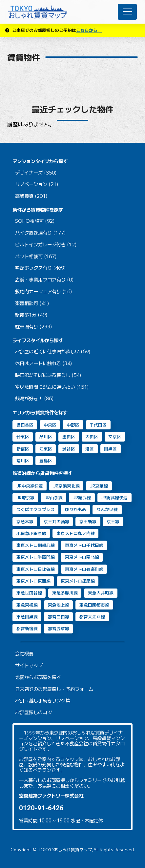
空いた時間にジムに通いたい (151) (52, 387)
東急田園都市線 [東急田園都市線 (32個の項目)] (94, 605)
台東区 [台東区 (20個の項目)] (23, 436)
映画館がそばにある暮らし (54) (48, 375)
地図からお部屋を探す (38, 677)
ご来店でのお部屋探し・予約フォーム (54, 689)
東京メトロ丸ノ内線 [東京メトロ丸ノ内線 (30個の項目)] (76, 533)
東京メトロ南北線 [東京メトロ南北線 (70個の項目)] (82, 557)
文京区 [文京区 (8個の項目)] (115, 436)
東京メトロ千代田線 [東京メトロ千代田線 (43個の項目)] (84, 545)
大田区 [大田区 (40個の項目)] (92, 436)
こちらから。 (89, 30)
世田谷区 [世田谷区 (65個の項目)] (25, 425)
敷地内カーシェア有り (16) (44, 291)
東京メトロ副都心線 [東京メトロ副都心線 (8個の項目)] (36, 545)
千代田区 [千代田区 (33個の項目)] (98, 425)
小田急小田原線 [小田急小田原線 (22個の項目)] (31, 533)
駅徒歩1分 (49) (31, 315)
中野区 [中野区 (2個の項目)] (73, 425)
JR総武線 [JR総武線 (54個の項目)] (82, 497)
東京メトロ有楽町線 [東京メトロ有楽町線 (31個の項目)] (84, 569)
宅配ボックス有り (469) (41, 268)
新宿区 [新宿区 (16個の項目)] (23, 449)
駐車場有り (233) (34, 327)
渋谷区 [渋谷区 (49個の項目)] (69, 449)
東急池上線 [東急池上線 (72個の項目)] (59, 605)
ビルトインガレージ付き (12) (46, 245)
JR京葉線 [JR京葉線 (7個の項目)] (99, 486)
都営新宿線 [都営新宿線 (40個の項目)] (27, 628)
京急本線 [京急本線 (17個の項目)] (25, 521)
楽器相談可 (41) (32, 303)
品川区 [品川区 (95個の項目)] (46, 436)
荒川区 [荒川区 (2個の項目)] (23, 460)
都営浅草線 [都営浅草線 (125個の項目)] (59, 628)
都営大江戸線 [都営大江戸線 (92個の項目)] (92, 617)
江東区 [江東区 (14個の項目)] (46, 449)
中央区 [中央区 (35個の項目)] (50, 425)
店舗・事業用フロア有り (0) (44, 280)
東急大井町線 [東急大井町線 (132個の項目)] (101, 593)
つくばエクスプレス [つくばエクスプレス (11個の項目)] (36, 509)
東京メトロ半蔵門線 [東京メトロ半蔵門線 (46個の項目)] (36, 557)
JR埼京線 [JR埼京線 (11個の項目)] (25, 497)
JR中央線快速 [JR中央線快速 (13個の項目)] (30, 486)
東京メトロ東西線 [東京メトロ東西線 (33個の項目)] (33, 581)
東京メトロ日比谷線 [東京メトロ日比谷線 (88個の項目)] (36, 569)
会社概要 (24, 654)
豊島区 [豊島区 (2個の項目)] (46, 460)
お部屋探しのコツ (33, 712)
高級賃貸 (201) (31, 196)
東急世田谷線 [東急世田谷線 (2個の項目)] (29, 593)
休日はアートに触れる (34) (44, 363)
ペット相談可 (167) (36, 256)
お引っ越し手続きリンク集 (43, 701)
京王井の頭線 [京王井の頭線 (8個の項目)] (56, 521)
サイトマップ (29, 665)
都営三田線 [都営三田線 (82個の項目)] (59, 617)
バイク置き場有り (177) (41, 233)
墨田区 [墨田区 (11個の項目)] (69, 436)
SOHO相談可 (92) (35, 221)
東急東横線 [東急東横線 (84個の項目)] (27, 605)
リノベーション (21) (37, 184)
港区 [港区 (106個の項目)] (90, 449)
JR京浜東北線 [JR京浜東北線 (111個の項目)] (66, 486)
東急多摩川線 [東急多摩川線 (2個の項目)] (65, 593)
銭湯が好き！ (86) (34, 398)
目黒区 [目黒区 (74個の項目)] (110, 449)
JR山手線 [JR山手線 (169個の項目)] (54, 497)
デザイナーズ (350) (36, 173)
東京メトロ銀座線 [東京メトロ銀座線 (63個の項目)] (78, 581)
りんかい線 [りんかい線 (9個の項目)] (107, 509)
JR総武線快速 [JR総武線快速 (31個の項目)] (114, 497)
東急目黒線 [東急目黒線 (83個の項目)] (27, 617)
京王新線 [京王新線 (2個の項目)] (88, 521)
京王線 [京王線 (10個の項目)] (113, 521)
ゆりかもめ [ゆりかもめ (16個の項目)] (76, 509)
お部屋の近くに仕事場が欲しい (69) (53, 351)
